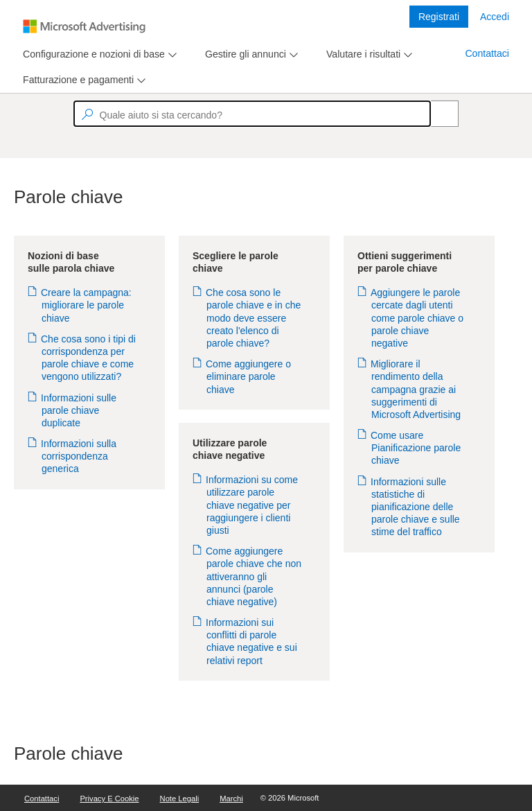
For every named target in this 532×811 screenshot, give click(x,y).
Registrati (439, 17)
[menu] (98, 54)
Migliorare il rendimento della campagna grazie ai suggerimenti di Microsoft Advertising (416, 389)
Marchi (231, 799)
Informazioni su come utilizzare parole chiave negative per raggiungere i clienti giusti (252, 505)
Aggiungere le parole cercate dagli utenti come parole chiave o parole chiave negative (417, 318)
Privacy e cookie (109, 799)
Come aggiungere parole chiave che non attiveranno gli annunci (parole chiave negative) (254, 576)
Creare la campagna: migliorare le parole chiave (87, 305)
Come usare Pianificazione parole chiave (416, 448)
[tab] (91, 54)
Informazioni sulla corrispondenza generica (79, 456)
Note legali (180, 799)
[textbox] (252, 114)
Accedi (495, 17)
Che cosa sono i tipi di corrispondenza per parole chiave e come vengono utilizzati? (89, 358)
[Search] (437, 114)
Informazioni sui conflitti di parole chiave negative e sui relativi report (252, 642)
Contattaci (487, 53)
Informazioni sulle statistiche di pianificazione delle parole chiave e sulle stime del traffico (416, 507)
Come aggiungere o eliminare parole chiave (249, 376)
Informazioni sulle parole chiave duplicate (79, 410)
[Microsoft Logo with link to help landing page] (84, 26)
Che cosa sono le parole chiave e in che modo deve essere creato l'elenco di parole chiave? (254, 318)
